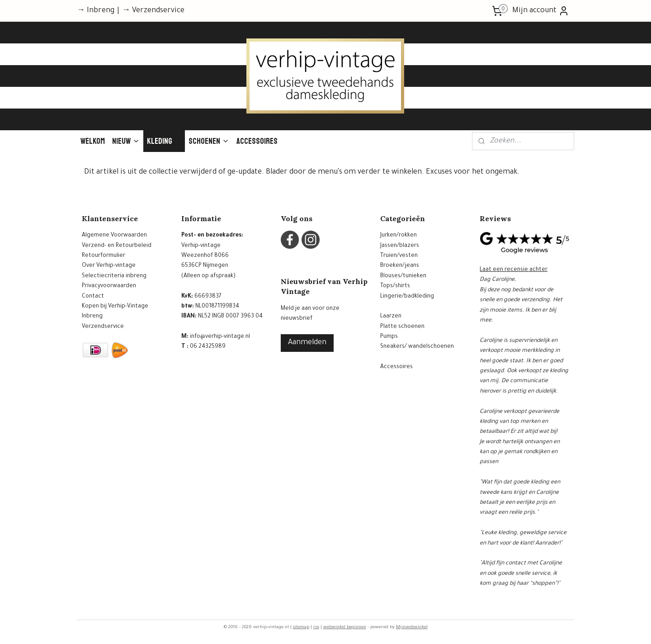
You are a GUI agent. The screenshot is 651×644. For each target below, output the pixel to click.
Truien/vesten (399, 256)
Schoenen (209, 141)
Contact (93, 297)
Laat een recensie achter (514, 270)
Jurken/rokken (399, 236)
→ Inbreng (96, 11)
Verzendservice (103, 327)
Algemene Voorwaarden (114, 236)
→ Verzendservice (153, 11)
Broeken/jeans (400, 266)
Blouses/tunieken (403, 276)
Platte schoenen (402, 327)
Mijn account (541, 11)
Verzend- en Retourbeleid (117, 246)
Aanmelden (307, 343)
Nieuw (126, 141)
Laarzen (391, 317)
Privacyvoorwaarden (109, 286)
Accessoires (257, 141)
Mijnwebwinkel (412, 627)
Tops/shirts (395, 286)
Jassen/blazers (400, 246)
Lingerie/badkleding (407, 297)
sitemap (301, 627)
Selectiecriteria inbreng (114, 276)
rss (316, 627)
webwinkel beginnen (345, 627)
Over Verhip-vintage (109, 266)
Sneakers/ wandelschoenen (417, 347)
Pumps (389, 337)
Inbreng (92, 317)
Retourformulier (104, 256)
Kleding (164, 141)
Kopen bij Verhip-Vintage (115, 307)
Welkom (93, 141)
